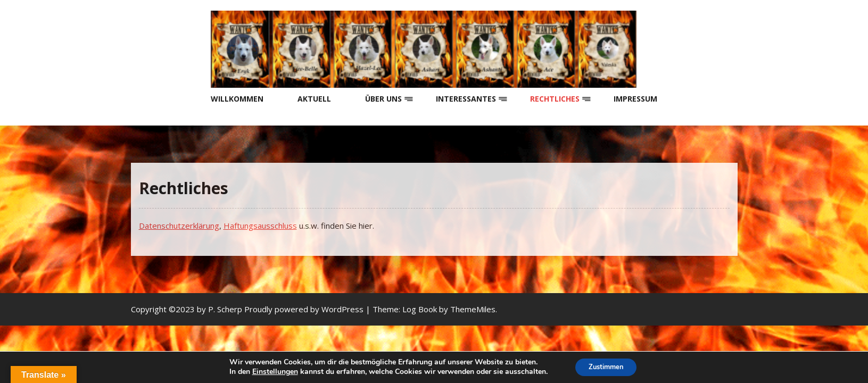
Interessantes (466, 99)
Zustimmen (606, 366)
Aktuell (314, 99)
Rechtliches (555, 99)
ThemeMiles (473, 309)
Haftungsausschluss (260, 226)
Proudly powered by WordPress (305, 309)
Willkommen (237, 99)
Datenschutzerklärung (179, 226)
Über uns (383, 99)
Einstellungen (271, 371)
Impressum (635, 99)
